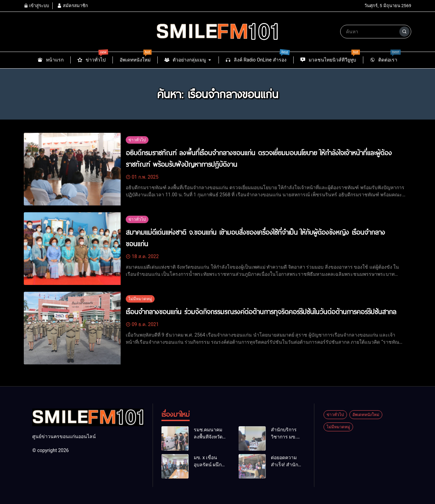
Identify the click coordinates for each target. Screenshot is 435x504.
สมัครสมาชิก (72, 6)
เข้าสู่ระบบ (36, 6)
